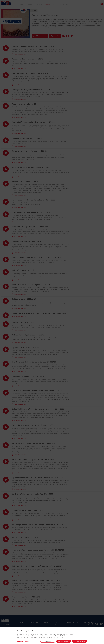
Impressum (28, 641)
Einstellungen (48, 641)
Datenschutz (20, 641)
